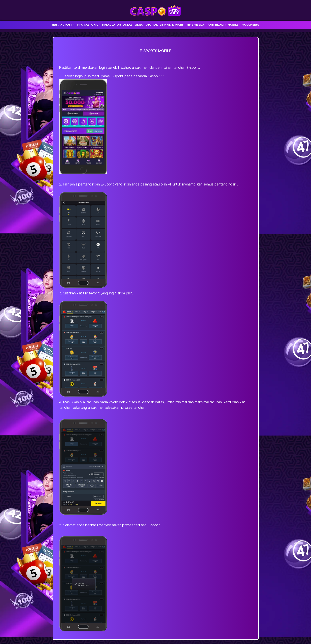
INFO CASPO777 (87, 25)
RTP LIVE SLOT (196, 25)
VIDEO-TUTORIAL (146, 25)
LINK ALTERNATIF (172, 25)
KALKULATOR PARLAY (117, 25)
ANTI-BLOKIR (217, 25)
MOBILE (233, 25)
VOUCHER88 (251, 25)
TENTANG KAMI (62, 25)
